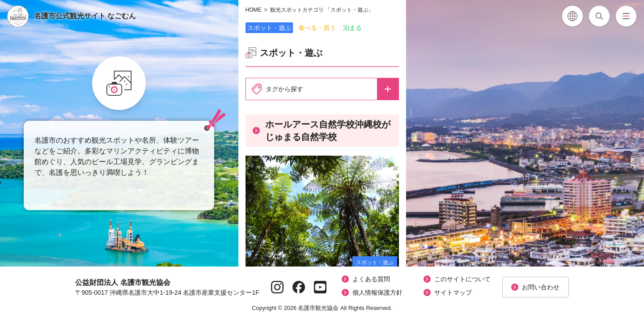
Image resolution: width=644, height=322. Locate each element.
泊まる (352, 28)
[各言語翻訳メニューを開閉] (572, 16)
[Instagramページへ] (277, 287)
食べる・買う (317, 28)
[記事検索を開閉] (599, 16)
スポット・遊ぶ (269, 28)
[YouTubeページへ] (320, 287)
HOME (254, 10)
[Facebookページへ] (299, 287)
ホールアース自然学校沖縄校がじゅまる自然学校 (322, 131)
